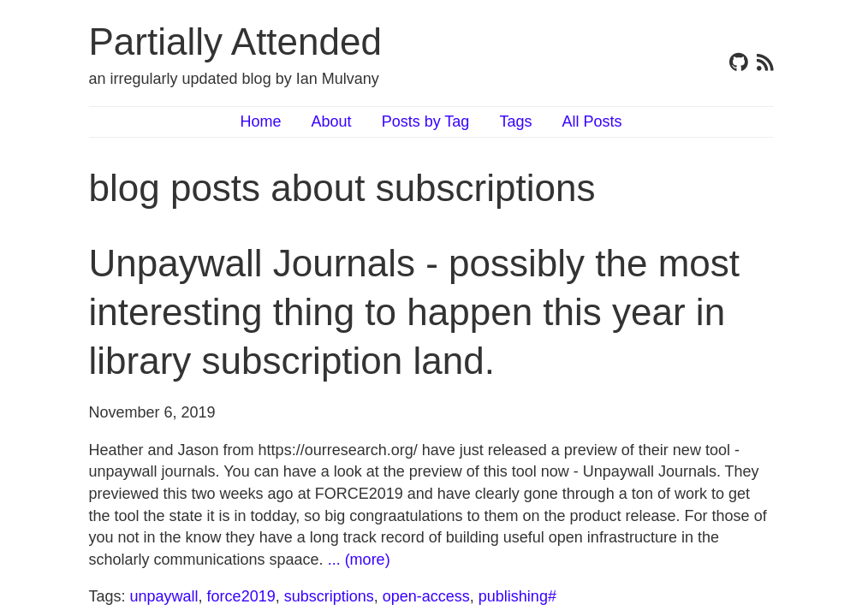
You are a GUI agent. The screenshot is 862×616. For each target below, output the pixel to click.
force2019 (241, 596)
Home (261, 121)
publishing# (517, 596)
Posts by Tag (426, 121)
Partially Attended (235, 41)
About (332, 121)
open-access (426, 596)
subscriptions (329, 596)
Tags (515, 121)
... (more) (359, 560)
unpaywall (164, 596)
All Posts (592, 121)
